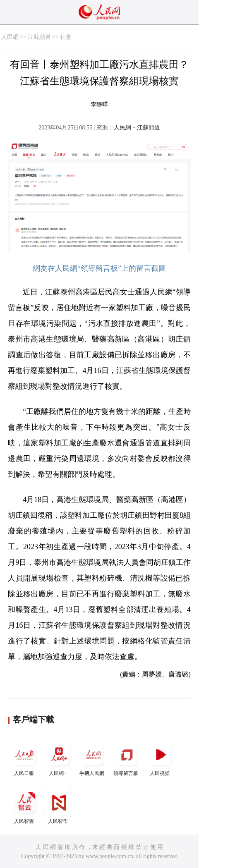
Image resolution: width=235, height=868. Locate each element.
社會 (66, 37)
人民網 (10, 37)
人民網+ (59, 758)
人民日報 (25, 758)
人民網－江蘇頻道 (137, 128)
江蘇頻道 (39, 37)
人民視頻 (161, 758)
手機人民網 (93, 758)
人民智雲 (25, 806)
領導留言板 (127, 758)
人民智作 (59, 806)
